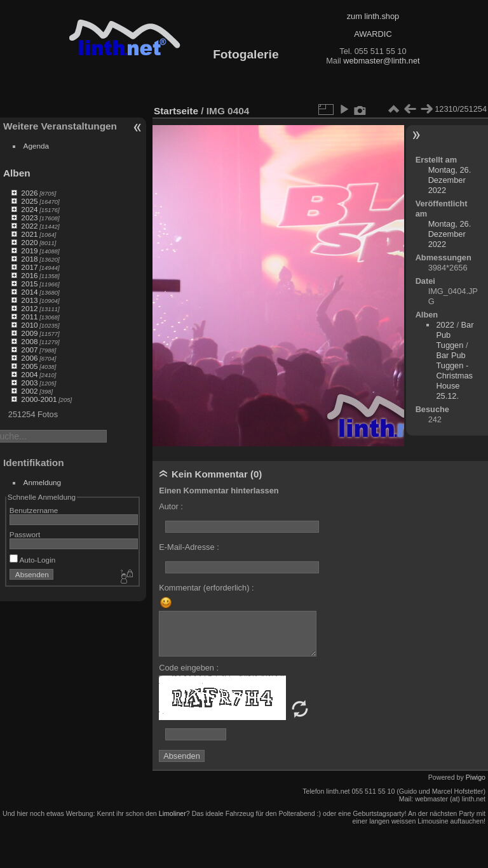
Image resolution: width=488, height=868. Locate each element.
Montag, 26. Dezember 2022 (450, 180)
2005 (29, 366)
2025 (29, 201)
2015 (29, 284)
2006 (29, 358)
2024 (29, 209)
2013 (29, 300)
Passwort (25, 534)
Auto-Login (33, 560)
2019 (29, 250)
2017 (29, 267)
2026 (29, 193)
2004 (29, 374)
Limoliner (173, 813)
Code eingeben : (189, 668)
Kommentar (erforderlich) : (206, 588)
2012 (29, 308)
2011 (29, 317)
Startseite (176, 111)
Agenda (37, 146)
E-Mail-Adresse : (189, 547)
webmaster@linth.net (381, 61)
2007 (29, 350)
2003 (29, 383)
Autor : (171, 506)
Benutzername (34, 510)
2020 (29, 242)
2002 (29, 391)
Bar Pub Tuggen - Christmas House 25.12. (454, 376)
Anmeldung (43, 482)
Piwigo (476, 777)
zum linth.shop (373, 16)
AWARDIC (373, 34)
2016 (29, 275)
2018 (29, 259)
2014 (29, 292)
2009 (29, 333)
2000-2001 (39, 399)
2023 (29, 217)
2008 (29, 341)
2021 (29, 234)
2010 (29, 325)
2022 (29, 226)
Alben (17, 173)
